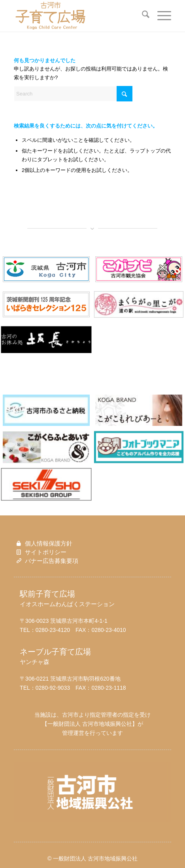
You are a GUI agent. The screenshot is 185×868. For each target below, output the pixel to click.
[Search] (142, 16)
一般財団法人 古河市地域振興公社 (90, 724)
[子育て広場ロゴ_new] (77, 16)
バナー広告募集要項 (52, 561)
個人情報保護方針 (49, 543)
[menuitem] (142, 16)
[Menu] (160, 16)
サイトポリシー (46, 552)
